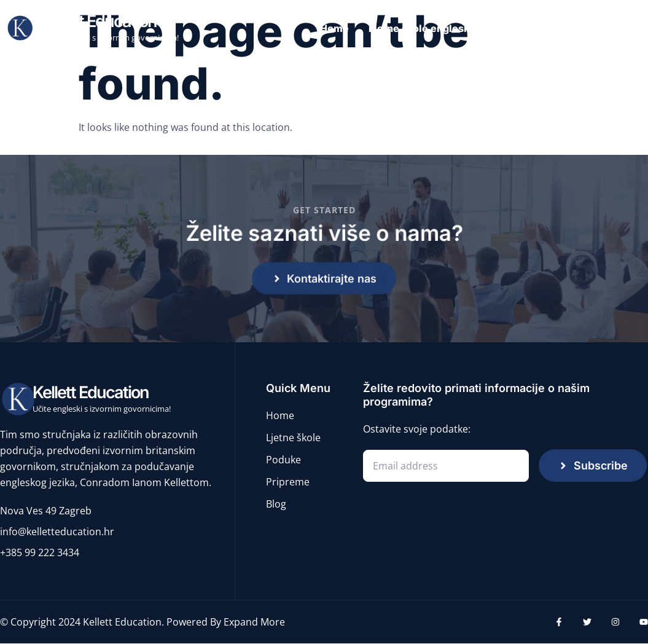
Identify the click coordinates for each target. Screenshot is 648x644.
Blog (633, 28)
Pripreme (580, 28)
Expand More (254, 622)
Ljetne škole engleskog (425, 28)
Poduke (519, 28)
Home (334, 28)
